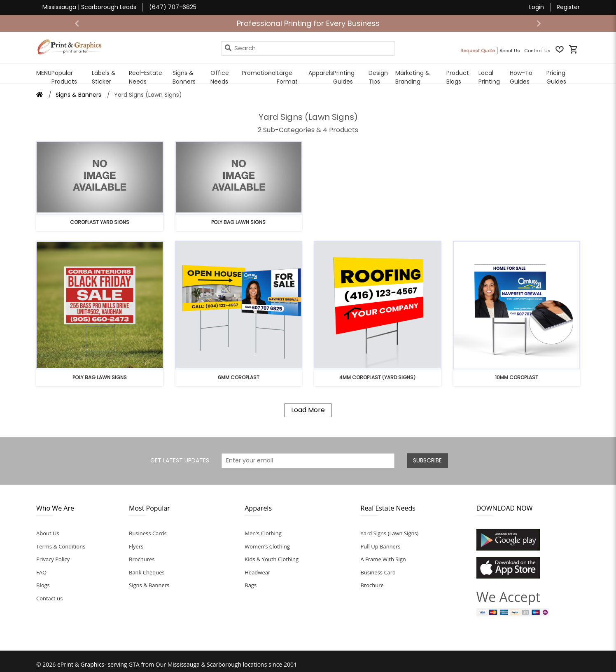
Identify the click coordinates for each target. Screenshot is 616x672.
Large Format (287, 77)
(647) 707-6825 (173, 7)
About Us (48, 533)
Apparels (321, 73)
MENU (44, 73)
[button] (77, 23)
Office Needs (220, 77)
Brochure (372, 585)
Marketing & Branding (413, 77)
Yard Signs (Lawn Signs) (390, 533)
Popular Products (64, 77)
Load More (308, 410)
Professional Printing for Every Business (308, 23)
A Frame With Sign (383, 559)
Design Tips (378, 77)
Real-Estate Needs (146, 77)
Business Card (378, 572)
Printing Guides (344, 77)
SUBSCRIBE (427, 460)
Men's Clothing (263, 533)
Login (537, 7)
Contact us (49, 598)
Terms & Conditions (61, 546)
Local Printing (489, 77)
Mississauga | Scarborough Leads (89, 7)
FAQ (41, 572)
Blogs (43, 585)
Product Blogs (458, 77)
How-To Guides (521, 77)
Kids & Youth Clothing (272, 559)
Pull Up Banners (381, 546)
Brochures (142, 559)
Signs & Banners (184, 77)
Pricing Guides (556, 77)
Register (568, 7)
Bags (251, 585)
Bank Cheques (147, 572)
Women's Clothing (267, 546)
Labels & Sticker (104, 77)
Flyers (136, 546)
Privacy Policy (53, 559)
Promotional (259, 73)
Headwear (257, 572)
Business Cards (148, 533)
